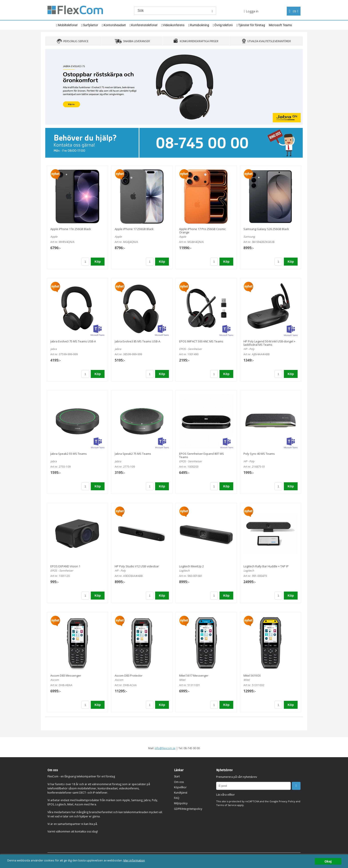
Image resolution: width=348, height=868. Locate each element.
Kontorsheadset (115, 25)
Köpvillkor (180, 787)
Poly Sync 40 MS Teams (259, 454)
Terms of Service (226, 805)
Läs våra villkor (225, 795)
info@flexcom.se (165, 748)
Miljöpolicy (181, 803)
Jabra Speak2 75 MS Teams (133, 454)
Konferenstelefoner (144, 25)
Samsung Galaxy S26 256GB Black (266, 229)
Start (177, 776)
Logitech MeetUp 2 (191, 566)
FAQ (177, 798)
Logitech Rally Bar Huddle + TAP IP (266, 566)
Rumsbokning (200, 25)
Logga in (251, 11)
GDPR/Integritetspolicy (188, 809)
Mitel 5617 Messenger (194, 675)
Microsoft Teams (280, 25)
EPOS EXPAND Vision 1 (65, 566)
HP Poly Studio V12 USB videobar (137, 566)
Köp (98, 262)
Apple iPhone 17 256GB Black (134, 229)
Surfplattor (91, 25)
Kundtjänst (181, 793)
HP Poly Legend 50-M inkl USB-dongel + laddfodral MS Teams (269, 343)
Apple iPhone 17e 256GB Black (71, 229)
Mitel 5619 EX (252, 675)
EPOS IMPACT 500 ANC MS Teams (201, 341)
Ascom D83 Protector (129, 675)
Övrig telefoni (223, 25)
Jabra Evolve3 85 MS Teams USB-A (137, 341)
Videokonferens (174, 25)
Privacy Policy (287, 801)
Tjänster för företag (252, 25)
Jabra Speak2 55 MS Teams (69, 454)
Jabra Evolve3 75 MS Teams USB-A (73, 341)
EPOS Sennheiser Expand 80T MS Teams (202, 455)
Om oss (179, 782)
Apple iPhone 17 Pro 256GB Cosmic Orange (202, 231)
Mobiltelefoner (68, 25)
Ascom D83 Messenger (66, 675)
